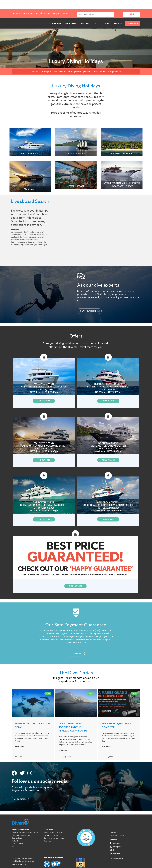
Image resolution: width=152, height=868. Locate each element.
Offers (97, 23)
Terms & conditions (117, 835)
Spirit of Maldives (30, 153)
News (107, 23)
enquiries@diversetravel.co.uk (23, 861)
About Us (118, 23)
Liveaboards (71, 23)
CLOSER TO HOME (39, 72)
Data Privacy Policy (19, 864)
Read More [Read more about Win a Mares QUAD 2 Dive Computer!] (106, 747)
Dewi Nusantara (76, 153)
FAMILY (62, 72)
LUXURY (70, 72)
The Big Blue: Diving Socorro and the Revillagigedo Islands (73, 727)
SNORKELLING (91, 72)
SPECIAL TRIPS (105, 72)
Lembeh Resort (76, 186)
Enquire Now (132, 23)
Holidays (85, 23)
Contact (113, 833)
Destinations (55, 23)
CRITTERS (53, 72)
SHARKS (79, 72)
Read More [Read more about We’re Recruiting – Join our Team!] (20, 747)
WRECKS (117, 72)
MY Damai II (30, 189)
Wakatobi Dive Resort (122, 153)
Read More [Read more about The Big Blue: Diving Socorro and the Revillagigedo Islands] (63, 750)
